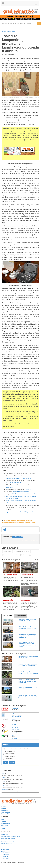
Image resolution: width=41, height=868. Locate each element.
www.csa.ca (10, 487)
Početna (4, 31)
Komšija (4, 781)
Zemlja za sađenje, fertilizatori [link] (29, 555)
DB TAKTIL (15, 725)
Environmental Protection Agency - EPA (13, 523)
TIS (13, 735)
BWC (13, 714)
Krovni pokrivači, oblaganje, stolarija (11, 836)
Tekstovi (4, 822)
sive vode (29, 520)
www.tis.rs (15, 738)
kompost (7, 520)
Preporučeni (35, 540)
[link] (20, 12)
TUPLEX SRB (15, 730)
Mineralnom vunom (10, 751)
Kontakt (4, 809)
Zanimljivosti (12, 31)
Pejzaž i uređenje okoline (8, 842)
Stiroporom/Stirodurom (11, 754)
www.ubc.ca (30, 489)
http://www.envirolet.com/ (21, 492)
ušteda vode (21, 520)
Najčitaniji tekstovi (21, 616)
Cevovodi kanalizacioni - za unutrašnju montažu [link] (22, 551)
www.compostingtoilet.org (14, 483)
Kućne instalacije (6, 840)
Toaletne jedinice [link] (7, 551)
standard (28, 523)
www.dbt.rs (15, 727)
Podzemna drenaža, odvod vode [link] (11, 555)
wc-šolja (14, 520)
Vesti (3, 820)
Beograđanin (5, 789)
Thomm (3, 785)
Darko (3, 774)
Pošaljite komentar (18, 537)
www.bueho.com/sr (17, 711)
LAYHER (14, 719)
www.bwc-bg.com (17, 717)
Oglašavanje (5, 810)
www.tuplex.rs (16, 733)
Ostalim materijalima (10, 756)
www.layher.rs (16, 722)
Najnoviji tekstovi (8, 616)
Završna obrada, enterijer (8, 838)
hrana (34, 523)
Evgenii (3, 777)
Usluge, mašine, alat (7, 844)
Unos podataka (6, 812)
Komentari (6, 771)
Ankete (3, 829)
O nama (4, 807)
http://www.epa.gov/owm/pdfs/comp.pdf (18, 478)
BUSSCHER (15, 708)
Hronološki (25, 540)
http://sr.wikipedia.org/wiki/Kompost (24, 494)
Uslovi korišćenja (6, 814)
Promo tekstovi (6, 823)
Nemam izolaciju (9, 759)
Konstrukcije (5, 835)
